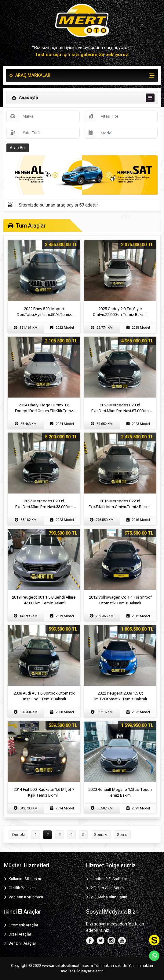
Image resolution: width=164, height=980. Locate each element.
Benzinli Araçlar (20, 943)
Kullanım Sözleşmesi (25, 879)
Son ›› (122, 835)
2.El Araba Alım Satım (107, 897)
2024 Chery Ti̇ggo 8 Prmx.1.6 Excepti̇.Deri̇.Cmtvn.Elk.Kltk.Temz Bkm (44, 411)
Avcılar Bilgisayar (76, 971)
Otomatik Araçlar (21, 925)
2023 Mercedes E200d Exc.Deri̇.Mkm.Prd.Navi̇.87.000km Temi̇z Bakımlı (120, 411)
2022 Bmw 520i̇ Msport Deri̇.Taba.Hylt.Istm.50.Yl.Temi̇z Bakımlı (44, 315)
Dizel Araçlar (18, 934)
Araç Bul (18, 148)
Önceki (18, 835)
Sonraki (101, 835)
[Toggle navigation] (150, 98)
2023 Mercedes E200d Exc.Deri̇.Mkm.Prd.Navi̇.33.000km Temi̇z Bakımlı (44, 507)
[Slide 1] (77, 186)
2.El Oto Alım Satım (105, 888)
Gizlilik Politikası (20, 888)
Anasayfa (25, 97)
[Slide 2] (88, 186)
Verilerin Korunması (24, 897)
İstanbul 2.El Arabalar (107, 879)
